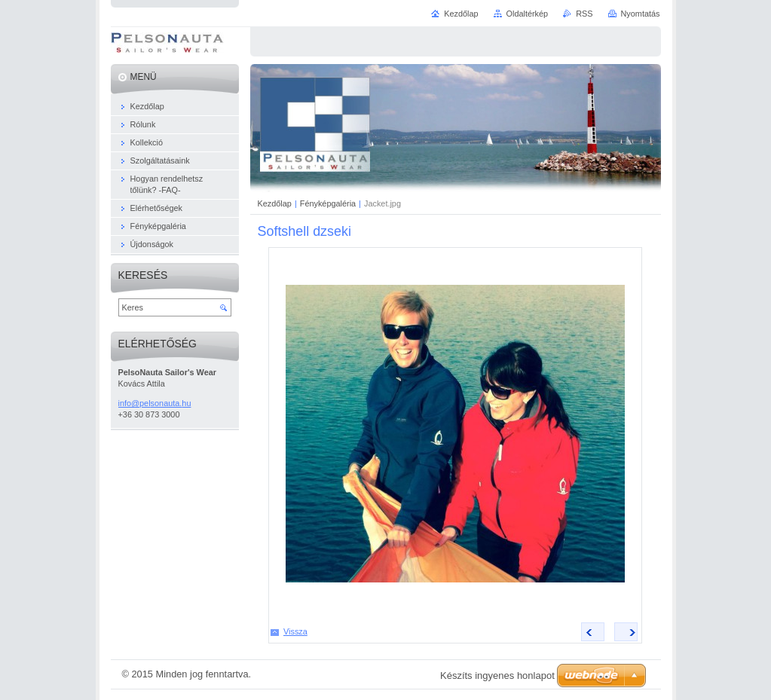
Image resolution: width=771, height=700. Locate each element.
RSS (584, 14)
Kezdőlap (275, 203)
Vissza (295, 631)
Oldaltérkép (528, 14)
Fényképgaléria (328, 203)
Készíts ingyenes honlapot (497, 676)
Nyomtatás (641, 14)
